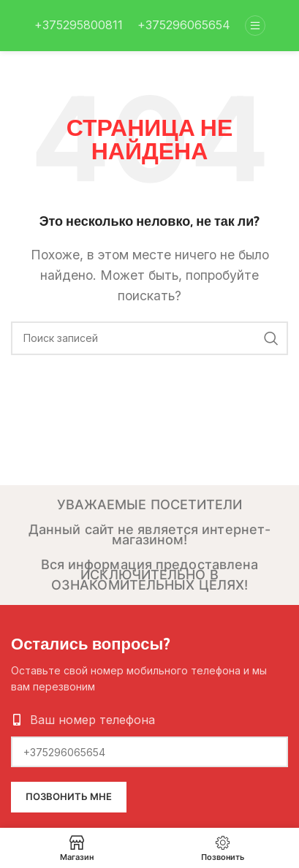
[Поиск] (149, 338)
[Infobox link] (79, 26)
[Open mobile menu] (255, 26)
